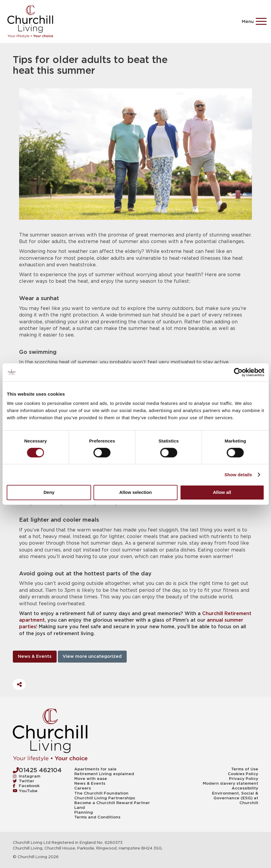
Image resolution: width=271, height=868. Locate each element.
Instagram (27, 776)
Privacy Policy (244, 779)
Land (80, 808)
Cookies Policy (243, 774)
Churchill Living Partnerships (105, 798)
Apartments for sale (95, 769)
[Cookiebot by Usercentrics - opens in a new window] (238, 372)
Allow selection (135, 492)
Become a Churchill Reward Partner (112, 803)
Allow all (222, 492)
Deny (49, 492)
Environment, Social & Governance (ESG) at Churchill (235, 798)
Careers (83, 788)
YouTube (25, 791)
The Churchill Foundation (101, 793)
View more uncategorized (92, 656)
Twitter (24, 781)
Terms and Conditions (97, 817)
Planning (84, 812)
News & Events (35, 656)
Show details (238, 475)
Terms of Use (245, 769)
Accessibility (245, 788)
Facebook (26, 786)
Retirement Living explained (104, 774)
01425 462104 (37, 770)
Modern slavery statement (230, 783)
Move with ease (91, 779)
